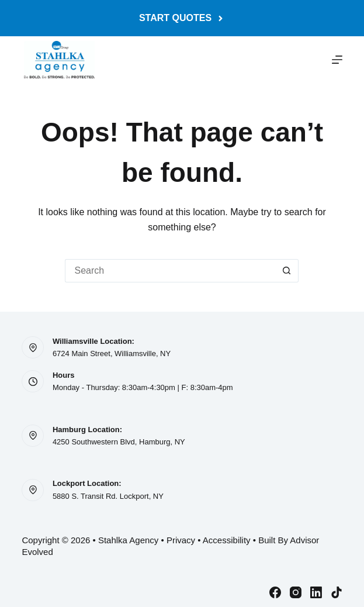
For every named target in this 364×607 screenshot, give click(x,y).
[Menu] (337, 60)
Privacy (181, 540)
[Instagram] (296, 592)
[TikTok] (337, 592)
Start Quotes (182, 18)
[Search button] (287, 271)
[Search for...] (170, 271)
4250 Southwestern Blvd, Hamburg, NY (119, 442)
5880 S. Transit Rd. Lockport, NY (108, 496)
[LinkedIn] (316, 592)
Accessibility (227, 540)
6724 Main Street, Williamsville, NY (112, 353)
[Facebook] (275, 592)
